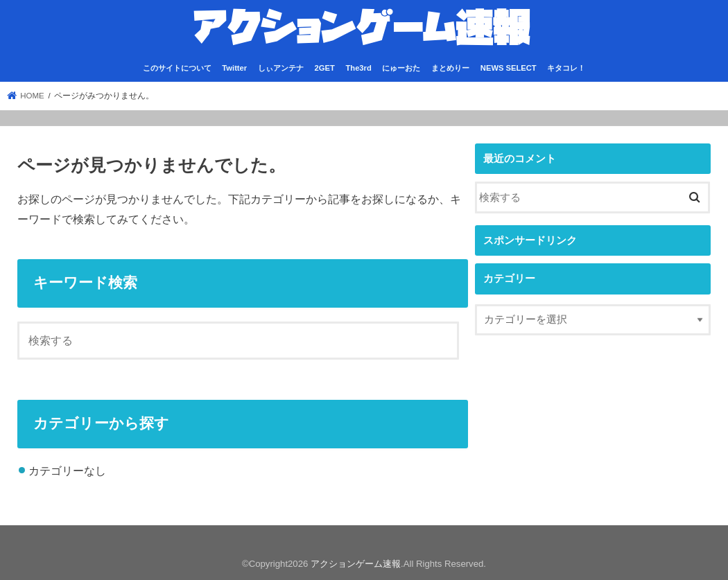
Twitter (234, 68)
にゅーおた (401, 68)
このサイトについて (177, 68)
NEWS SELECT (509, 68)
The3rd (358, 68)
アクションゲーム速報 (356, 564)
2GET (325, 68)
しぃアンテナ (281, 68)
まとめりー (450, 68)
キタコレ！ (566, 68)
